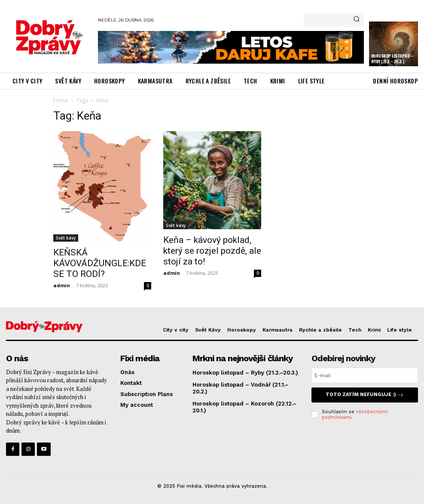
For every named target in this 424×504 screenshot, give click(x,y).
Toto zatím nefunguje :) (365, 395)
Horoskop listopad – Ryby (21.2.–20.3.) (392, 58)
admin (62, 285)
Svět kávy (66, 238)
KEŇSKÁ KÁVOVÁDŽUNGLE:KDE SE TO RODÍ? (100, 263)
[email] (365, 375)
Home (61, 100)
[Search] (356, 20)
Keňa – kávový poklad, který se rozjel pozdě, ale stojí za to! (212, 251)
